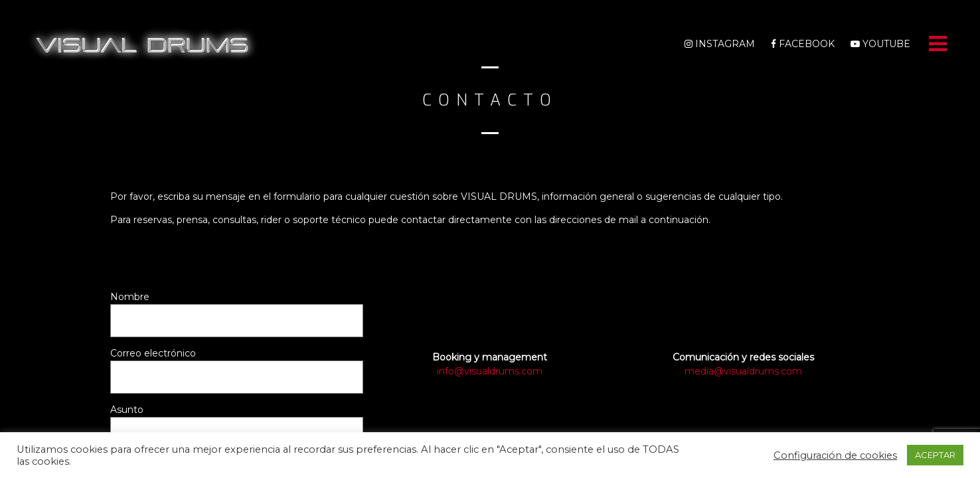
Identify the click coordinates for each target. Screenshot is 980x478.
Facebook (803, 44)
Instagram (720, 44)
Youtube (880, 44)
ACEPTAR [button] (935, 455)
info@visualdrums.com (490, 371)
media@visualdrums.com (743, 371)
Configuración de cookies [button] (835, 455)
